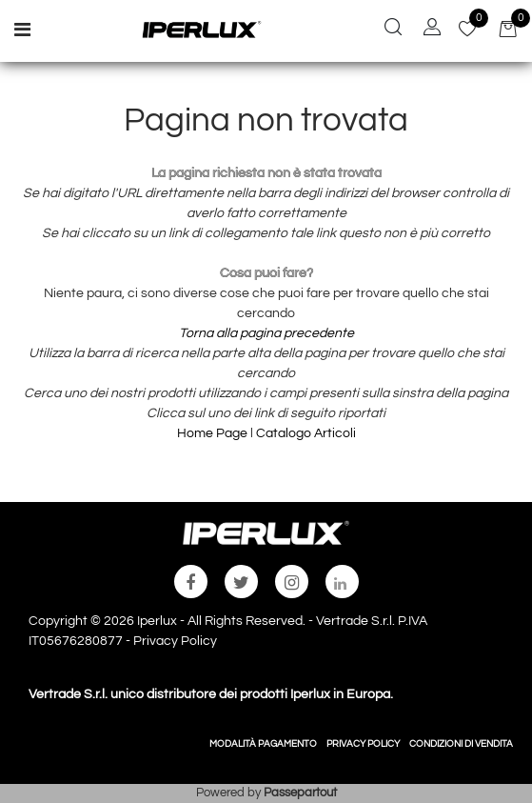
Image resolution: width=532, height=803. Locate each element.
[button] (393, 30)
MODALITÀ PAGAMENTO (263, 744)
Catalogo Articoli (306, 433)
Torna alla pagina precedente (266, 333)
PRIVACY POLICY (363, 744)
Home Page (214, 433)
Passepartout (300, 793)
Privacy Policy (175, 641)
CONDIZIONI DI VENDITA (461, 744)
